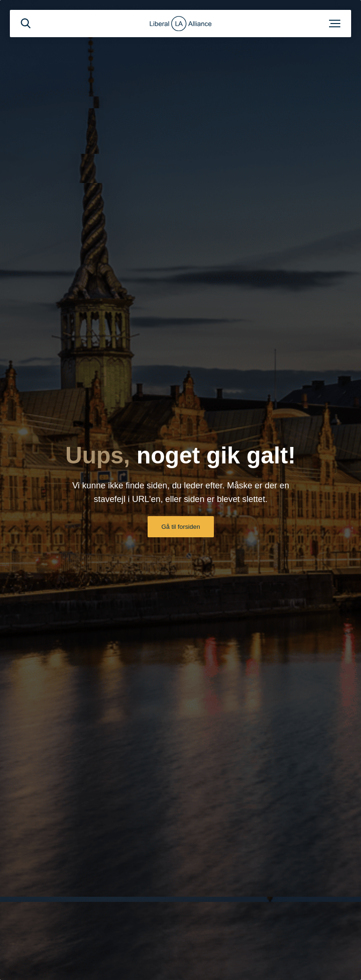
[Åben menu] (335, 24)
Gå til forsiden (180, 527)
